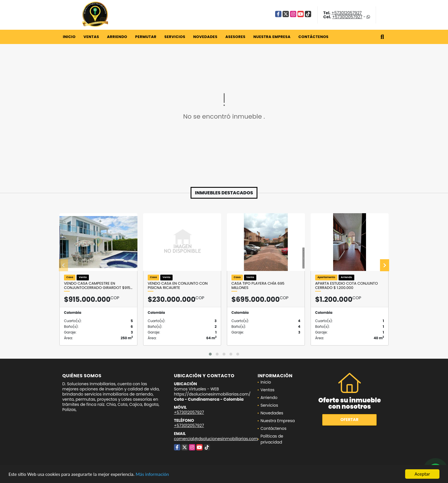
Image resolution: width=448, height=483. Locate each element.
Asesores (235, 37)
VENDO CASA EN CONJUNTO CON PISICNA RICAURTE (178, 286)
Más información (152, 474)
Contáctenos (314, 37)
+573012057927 (346, 13)
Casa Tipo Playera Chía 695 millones (258, 286)
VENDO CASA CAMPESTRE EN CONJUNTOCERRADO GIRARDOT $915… (98, 286)
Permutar (146, 37)
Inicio (69, 37)
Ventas (91, 37)
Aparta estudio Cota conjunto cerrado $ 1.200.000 (346, 286)
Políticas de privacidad (272, 439)
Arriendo (117, 37)
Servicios (175, 37)
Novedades (205, 37)
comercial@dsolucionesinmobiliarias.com (216, 439)
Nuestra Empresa (272, 37)
